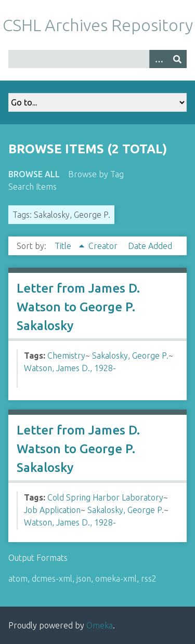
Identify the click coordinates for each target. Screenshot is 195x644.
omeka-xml (116, 579)
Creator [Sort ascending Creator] (104, 246)
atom (18, 579)
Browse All (34, 174)
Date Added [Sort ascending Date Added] (150, 246)
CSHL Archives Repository (98, 25)
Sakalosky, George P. (130, 356)
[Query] (97, 59)
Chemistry (66, 356)
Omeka (100, 625)
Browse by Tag (96, 174)
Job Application (52, 510)
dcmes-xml (52, 579)
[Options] (159, 59)
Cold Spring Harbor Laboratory (105, 497)
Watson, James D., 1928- (70, 368)
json (84, 579)
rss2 (149, 579)
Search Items (32, 187)
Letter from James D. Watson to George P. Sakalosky (78, 307)
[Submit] (177, 59)
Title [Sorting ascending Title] (64, 246)
